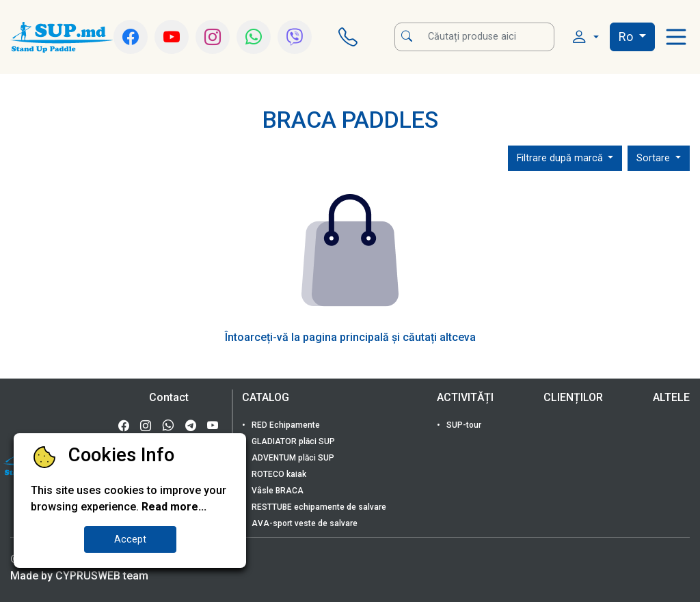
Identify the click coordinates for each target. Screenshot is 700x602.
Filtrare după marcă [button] (561, 158)
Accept (130, 539)
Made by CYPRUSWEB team (79, 576)
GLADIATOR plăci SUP (292, 441)
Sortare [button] (655, 158)
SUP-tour (463, 425)
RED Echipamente (285, 425)
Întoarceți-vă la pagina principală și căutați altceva (350, 337)
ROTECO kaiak (278, 474)
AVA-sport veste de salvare (304, 523)
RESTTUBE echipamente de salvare (318, 507)
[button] (585, 37)
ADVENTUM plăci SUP (292, 458)
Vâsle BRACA (277, 491)
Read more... (174, 507)
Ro (627, 37)
